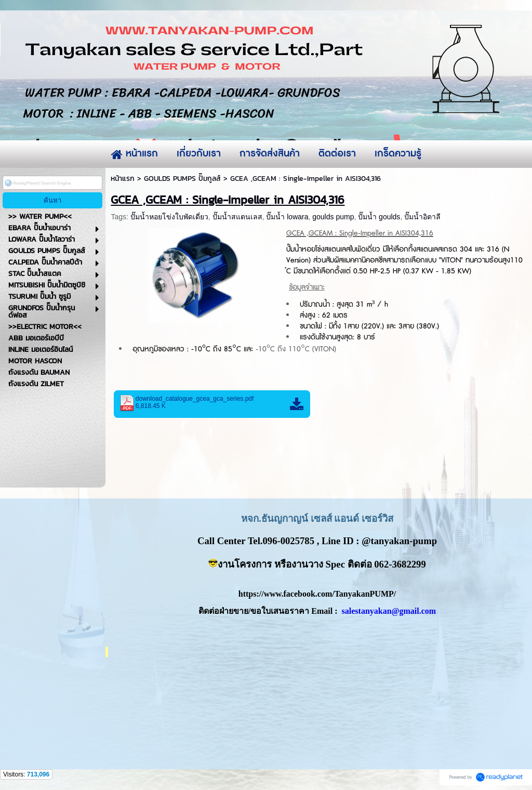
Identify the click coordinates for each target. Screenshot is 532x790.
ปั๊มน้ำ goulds (379, 217)
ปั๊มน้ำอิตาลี (422, 217)
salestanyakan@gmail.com (389, 611)
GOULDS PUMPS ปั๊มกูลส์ (182, 179)
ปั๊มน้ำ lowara (287, 217)
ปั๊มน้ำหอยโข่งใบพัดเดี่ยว (169, 217)
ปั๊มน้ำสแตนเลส (237, 217)
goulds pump (333, 217)
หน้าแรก (123, 179)
